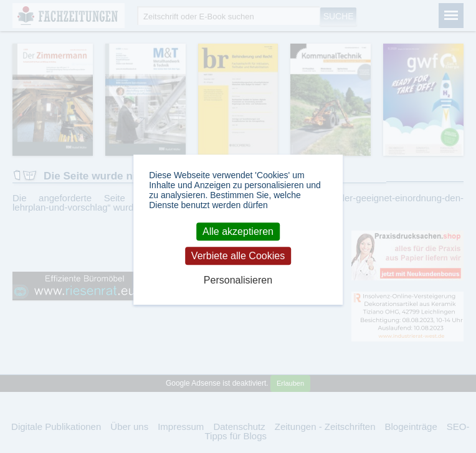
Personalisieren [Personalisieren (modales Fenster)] (238, 280)
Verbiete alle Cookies (238, 256)
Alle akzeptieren (238, 231)
